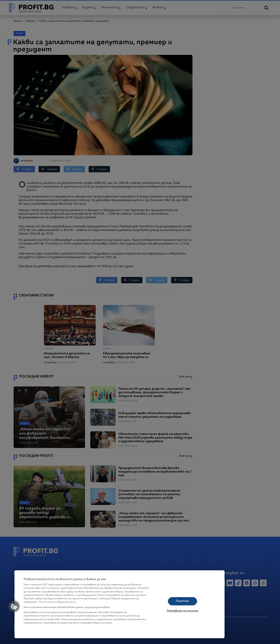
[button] (14, 606)
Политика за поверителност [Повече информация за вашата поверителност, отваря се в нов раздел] (57, 602)
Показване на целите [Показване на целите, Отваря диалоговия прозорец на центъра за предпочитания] (183, 611)
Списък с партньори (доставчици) (46, 627)
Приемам (182, 601)
